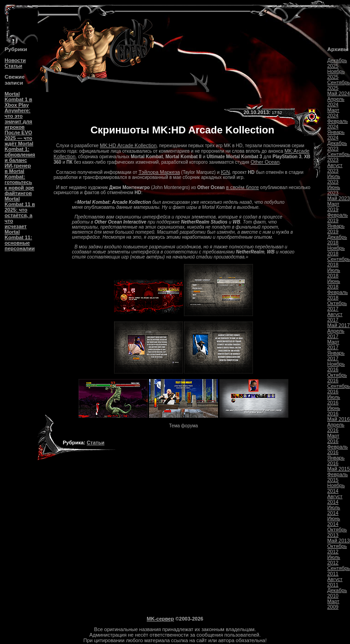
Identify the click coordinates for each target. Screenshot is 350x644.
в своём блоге (242, 187)
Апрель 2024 (336, 102)
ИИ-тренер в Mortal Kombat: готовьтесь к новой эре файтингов (19, 179)
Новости (15, 60)
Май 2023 (339, 198)
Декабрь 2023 (337, 146)
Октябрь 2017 (337, 306)
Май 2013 (339, 540)
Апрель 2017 (336, 333)
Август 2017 (335, 317)
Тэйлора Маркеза (159, 172)
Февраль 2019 (338, 218)
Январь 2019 (336, 229)
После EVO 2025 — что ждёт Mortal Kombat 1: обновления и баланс (20, 146)
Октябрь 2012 (337, 549)
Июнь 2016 (334, 411)
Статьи (13, 66)
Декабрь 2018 (337, 240)
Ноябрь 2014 (336, 488)
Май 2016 (339, 419)
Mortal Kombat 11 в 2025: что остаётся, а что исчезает (20, 213)
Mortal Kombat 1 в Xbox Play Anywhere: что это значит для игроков (18, 110)
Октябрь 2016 (337, 378)
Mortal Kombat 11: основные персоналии (20, 240)
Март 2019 (333, 207)
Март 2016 (333, 438)
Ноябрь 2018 (336, 251)
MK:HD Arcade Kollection (128, 145)
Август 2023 (335, 168)
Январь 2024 (336, 135)
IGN (225, 172)
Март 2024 (333, 113)
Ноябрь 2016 (336, 367)
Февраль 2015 (338, 477)
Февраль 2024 (338, 124)
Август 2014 (335, 499)
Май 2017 (339, 325)
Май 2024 (339, 93)
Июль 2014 (334, 510)
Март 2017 (333, 345)
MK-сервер (160, 619)
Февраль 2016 (338, 449)
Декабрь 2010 (337, 593)
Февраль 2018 (338, 295)
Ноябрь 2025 (336, 74)
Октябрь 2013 (337, 532)
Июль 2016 (334, 400)
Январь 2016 (336, 460)
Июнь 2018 (334, 284)
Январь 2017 (336, 356)
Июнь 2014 (334, 521)
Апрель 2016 (336, 427)
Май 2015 (339, 469)
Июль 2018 (334, 273)
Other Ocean (265, 162)
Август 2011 (335, 582)
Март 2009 (333, 604)
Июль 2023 (334, 179)
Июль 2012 (334, 560)
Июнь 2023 (334, 190)
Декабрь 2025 (337, 63)
